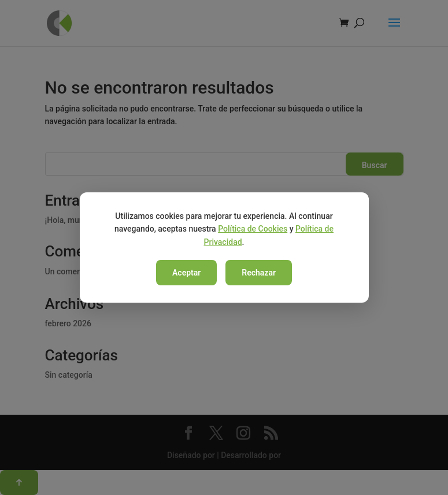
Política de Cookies (253, 229)
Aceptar (186, 273)
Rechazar (259, 273)
